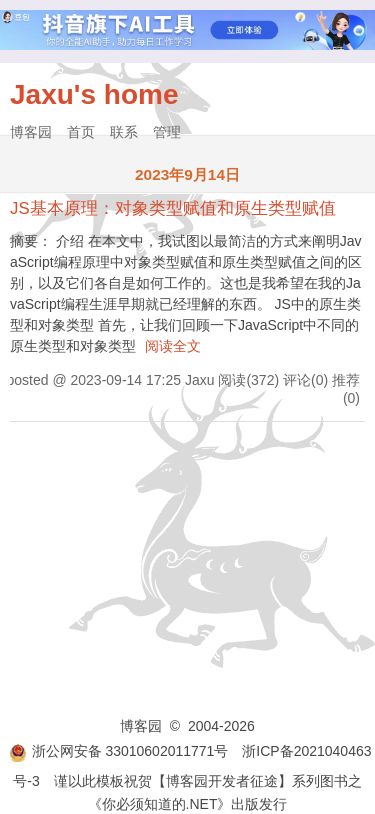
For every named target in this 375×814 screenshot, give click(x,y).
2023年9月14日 (187, 174)
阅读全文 (173, 346)
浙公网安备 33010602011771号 (119, 751)
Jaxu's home (94, 94)
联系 (124, 132)
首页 (81, 132)
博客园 (31, 132)
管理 (167, 132)
